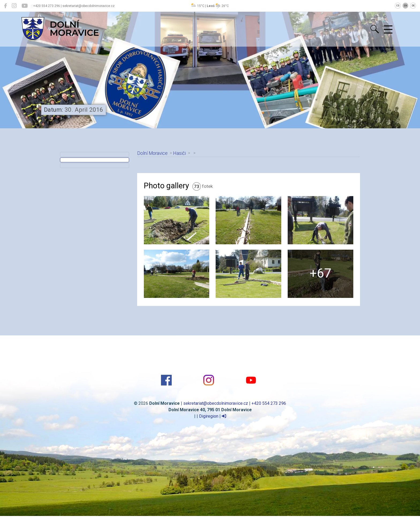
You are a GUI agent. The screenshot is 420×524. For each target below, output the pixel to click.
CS (398, 6)
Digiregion (209, 416)
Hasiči (179, 153)
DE (413, 6)
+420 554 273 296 (269, 403)
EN (406, 6)
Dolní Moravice (152, 153)
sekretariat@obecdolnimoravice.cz (216, 403)
